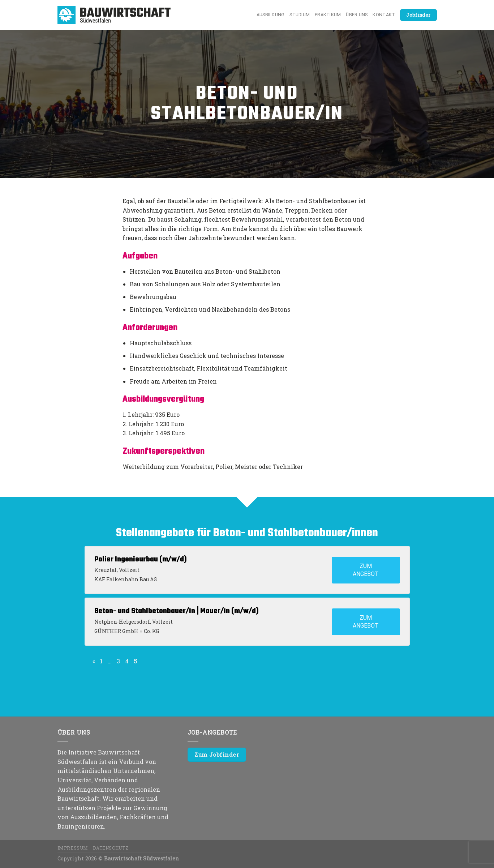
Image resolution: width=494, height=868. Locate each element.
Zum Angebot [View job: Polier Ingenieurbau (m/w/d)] (366, 570)
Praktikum (328, 15)
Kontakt (384, 15)
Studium (300, 15)
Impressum (73, 848)
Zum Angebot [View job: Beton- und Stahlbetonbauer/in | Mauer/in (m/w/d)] (366, 622)
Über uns (357, 15)
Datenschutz (111, 848)
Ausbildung (271, 15)
